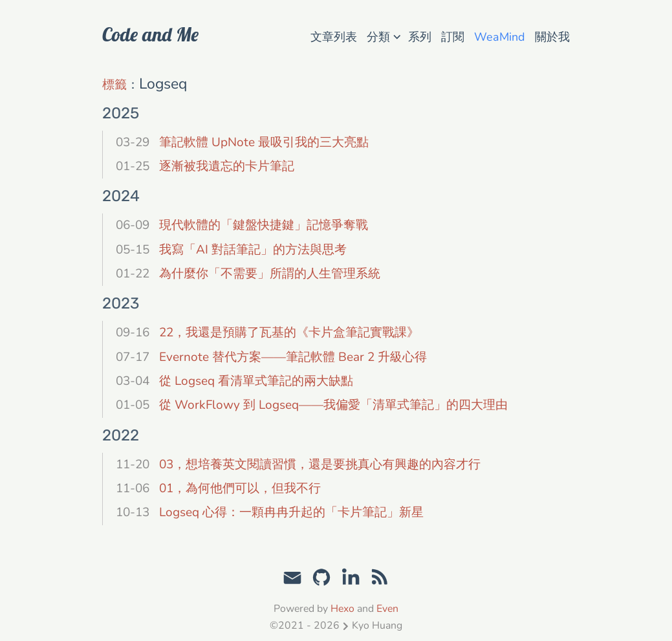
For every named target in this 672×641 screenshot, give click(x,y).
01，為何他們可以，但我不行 (240, 488)
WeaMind (500, 37)
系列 (420, 37)
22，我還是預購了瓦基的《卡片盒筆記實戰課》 (289, 332)
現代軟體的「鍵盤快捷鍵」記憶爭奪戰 (264, 225)
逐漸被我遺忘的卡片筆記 (227, 166)
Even (387, 609)
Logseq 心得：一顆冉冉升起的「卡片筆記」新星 (291, 512)
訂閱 (453, 37)
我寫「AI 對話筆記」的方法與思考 (253, 250)
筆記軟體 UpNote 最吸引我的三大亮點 (264, 142)
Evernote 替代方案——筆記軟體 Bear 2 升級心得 (293, 357)
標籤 (114, 85)
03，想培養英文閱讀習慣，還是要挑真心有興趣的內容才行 (320, 464)
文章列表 (334, 37)
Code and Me (150, 34)
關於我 (552, 37)
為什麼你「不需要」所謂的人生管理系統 (270, 274)
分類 (384, 36)
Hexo (342, 609)
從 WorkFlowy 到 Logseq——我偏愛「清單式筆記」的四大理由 (333, 405)
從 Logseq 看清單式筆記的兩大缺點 (256, 381)
